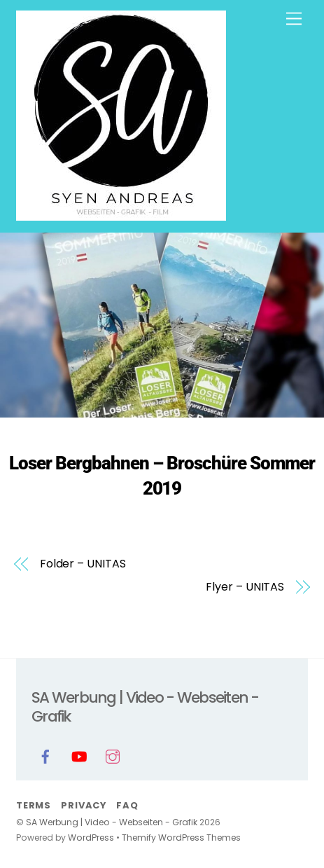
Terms (34, 805)
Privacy (83, 805)
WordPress (91, 838)
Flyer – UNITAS (245, 587)
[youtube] (79, 756)
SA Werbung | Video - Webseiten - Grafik (112, 822)
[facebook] (45, 756)
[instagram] (113, 756)
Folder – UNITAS (83, 564)
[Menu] (294, 19)
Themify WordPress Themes (181, 838)
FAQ (127, 805)
